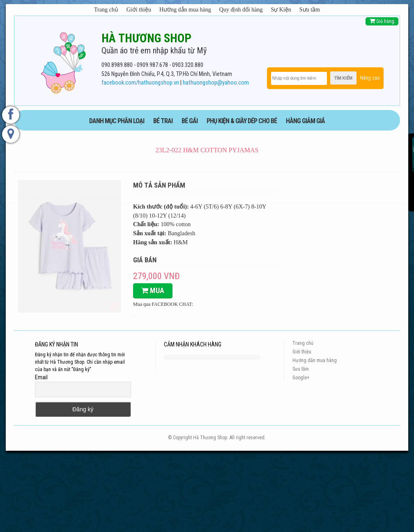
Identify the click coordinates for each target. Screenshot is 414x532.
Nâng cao (370, 78)
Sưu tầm (310, 10)
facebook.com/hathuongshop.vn (140, 83)
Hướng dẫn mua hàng (185, 10)
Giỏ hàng (382, 21)
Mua (153, 290)
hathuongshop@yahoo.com (216, 83)
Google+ (301, 378)
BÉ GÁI (190, 121)
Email (41, 377)
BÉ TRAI (163, 121)
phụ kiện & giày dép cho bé (242, 121)
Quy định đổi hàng (241, 10)
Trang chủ (106, 10)
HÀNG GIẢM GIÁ (305, 121)
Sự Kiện (281, 10)
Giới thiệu (139, 10)
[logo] (63, 61)
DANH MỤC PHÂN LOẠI (117, 121)
